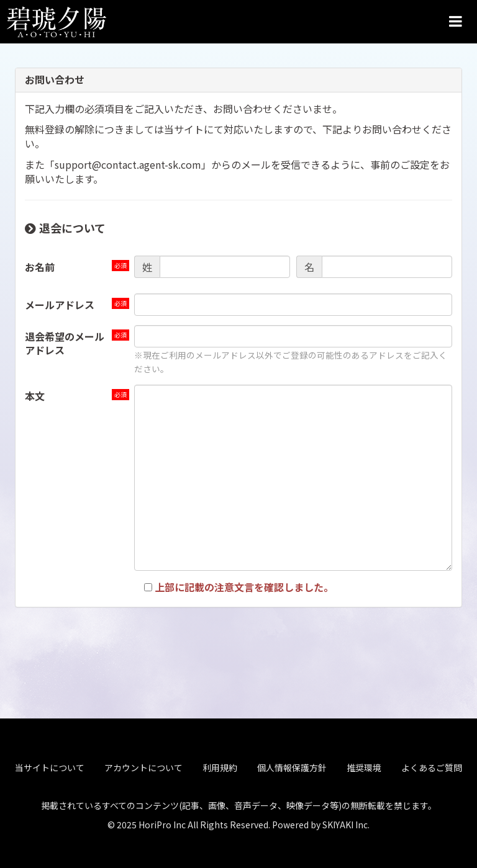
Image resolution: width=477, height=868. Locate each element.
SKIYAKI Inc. (346, 822)
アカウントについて (143, 766)
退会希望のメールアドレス (65, 343)
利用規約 (220, 766)
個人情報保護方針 (292, 766)
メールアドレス (60, 305)
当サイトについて (50, 766)
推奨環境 (364, 766)
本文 (35, 396)
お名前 (40, 267)
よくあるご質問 (432, 766)
